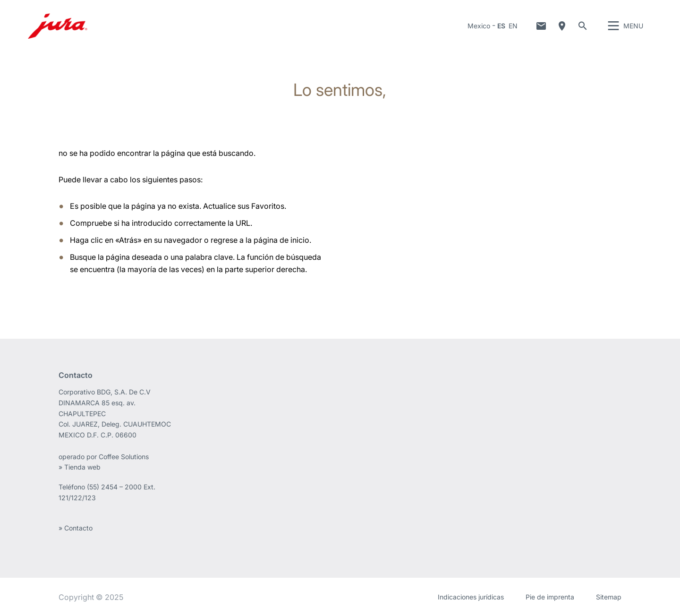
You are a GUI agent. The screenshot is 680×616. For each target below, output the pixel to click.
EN (513, 26)
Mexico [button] (479, 26)
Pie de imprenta (550, 597)
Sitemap (609, 597)
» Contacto (76, 528)
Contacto (541, 26)
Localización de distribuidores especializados (562, 26)
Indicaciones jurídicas (471, 597)
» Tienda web (80, 467)
